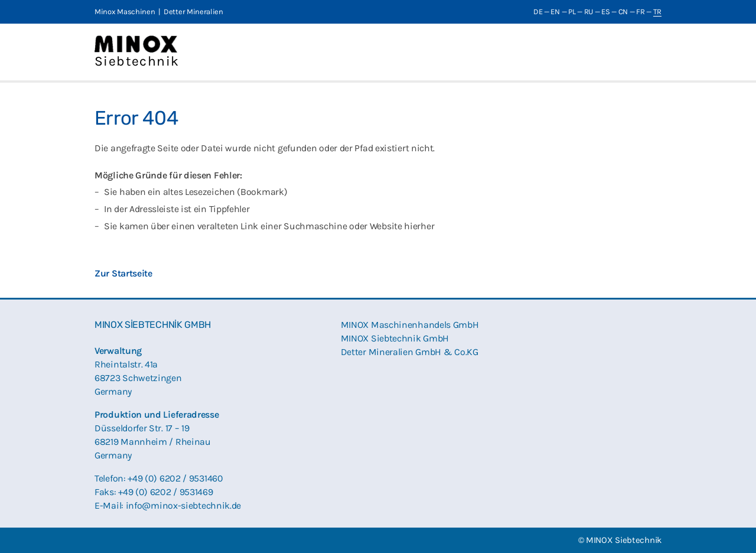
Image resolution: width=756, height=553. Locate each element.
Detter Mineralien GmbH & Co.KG (410, 352)
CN (623, 12)
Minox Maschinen (125, 12)
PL (572, 12)
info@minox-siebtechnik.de (184, 505)
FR (640, 12)
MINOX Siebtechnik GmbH (395, 338)
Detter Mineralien (193, 12)
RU (589, 12)
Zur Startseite (123, 273)
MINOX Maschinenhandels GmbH (410, 325)
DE (538, 12)
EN (555, 12)
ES (605, 12)
